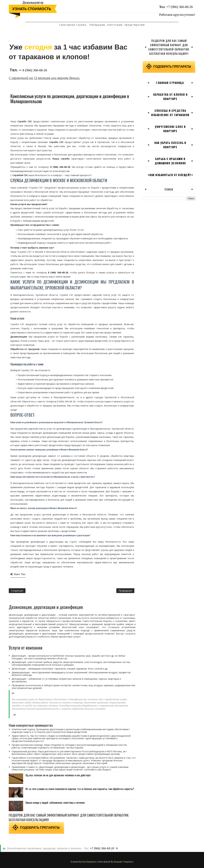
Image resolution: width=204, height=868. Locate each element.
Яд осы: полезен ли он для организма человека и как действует (58, 775)
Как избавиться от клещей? (170, 175)
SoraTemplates (89, 862)
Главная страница (170, 83)
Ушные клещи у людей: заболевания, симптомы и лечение (55, 803)
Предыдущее (125, 591)
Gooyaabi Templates (124, 862)
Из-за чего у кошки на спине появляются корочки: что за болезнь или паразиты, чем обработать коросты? (80, 789)
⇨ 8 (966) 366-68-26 (33, 70)
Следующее (17, 591)
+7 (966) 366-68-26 (180, 7)
